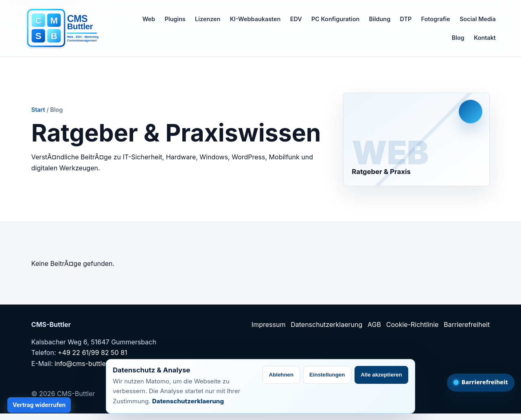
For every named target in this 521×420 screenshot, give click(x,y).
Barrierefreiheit (467, 324)
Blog (458, 38)
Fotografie (436, 19)
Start (38, 110)
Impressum (269, 324)
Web (149, 19)
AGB (374, 324)
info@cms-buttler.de (86, 363)
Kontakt (485, 38)
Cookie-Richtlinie (413, 324)
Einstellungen (327, 375)
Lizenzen (208, 19)
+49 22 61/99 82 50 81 (93, 353)
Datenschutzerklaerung (326, 324)
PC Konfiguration (335, 19)
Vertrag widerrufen (39, 405)
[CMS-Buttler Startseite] (66, 28)
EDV (296, 19)
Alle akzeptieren (381, 375)
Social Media (478, 19)
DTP (406, 19)
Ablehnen (281, 375)
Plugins (175, 19)
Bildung (380, 19)
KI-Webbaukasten (255, 19)
